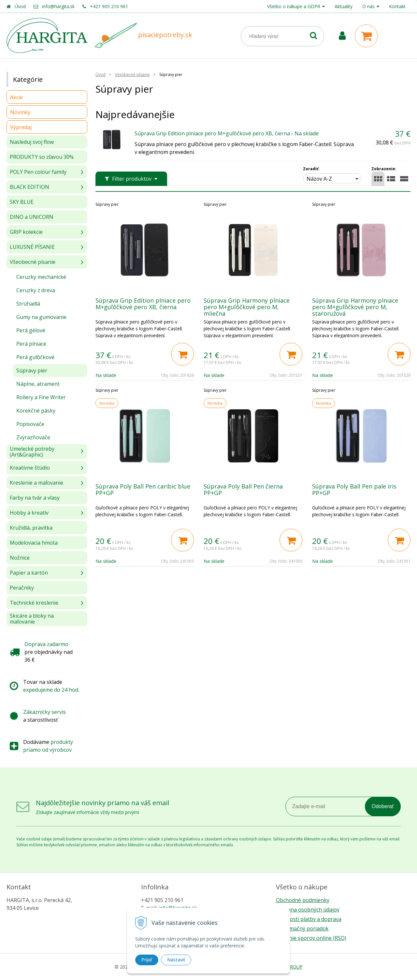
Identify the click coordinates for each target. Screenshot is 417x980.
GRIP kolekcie (26, 232)
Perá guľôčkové (35, 357)
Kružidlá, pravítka (31, 528)
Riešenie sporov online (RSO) (311, 938)
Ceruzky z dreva (36, 290)
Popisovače (30, 424)
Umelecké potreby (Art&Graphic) (32, 452)
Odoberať (383, 806)
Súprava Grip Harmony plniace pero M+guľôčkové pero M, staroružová (355, 307)
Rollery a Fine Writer (41, 397)
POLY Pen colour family (38, 172)
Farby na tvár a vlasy (35, 498)
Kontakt (397, 6)
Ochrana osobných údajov (308, 910)
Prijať (147, 960)
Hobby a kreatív (29, 513)
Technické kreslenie (34, 603)
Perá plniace (31, 344)
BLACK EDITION (29, 187)
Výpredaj (21, 127)
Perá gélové (31, 330)
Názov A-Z (319, 179)
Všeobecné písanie (33, 262)
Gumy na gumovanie (41, 317)
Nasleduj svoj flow (32, 142)
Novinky (20, 112)
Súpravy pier (32, 370)
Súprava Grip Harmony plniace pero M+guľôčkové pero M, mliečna (247, 307)
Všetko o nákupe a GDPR (294, 6)
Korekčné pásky (36, 411)
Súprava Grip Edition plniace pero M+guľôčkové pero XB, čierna (212, 133)
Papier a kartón (29, 573)
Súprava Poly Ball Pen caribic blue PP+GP (143, 490)
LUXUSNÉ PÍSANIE (32, 247)
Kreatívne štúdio (30, 468)
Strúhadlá (28, 304)
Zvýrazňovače (33, 437)
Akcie (16, 97)
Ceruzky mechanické (41, 277)
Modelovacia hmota (34, 543)
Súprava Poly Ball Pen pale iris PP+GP (354, 490)
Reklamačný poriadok (302, 928)
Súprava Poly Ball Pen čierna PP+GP (243, 490)
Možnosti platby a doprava (309, 919)
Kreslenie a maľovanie (36, 483)
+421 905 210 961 (109, 6)
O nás (368, 6)
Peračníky (22, 588)
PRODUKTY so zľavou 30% (42, 157)
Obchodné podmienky (303, 900)
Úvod (20, 6)
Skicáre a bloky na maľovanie (32, 619)
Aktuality (344, 6)
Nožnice (20, 558)
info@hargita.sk (58, 6)
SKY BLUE (22, 202)
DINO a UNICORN (32, 217)
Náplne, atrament (38, 384)
